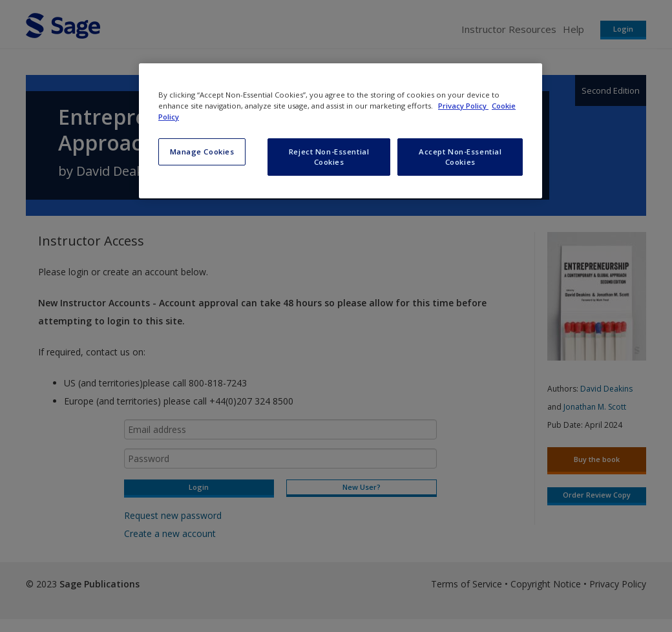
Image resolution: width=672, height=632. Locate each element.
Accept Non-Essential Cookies (460, 157)
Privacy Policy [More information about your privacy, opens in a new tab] (463, 106)
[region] (341, 131)
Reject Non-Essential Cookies (329, 157)
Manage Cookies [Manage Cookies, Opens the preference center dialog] (202, 152)
